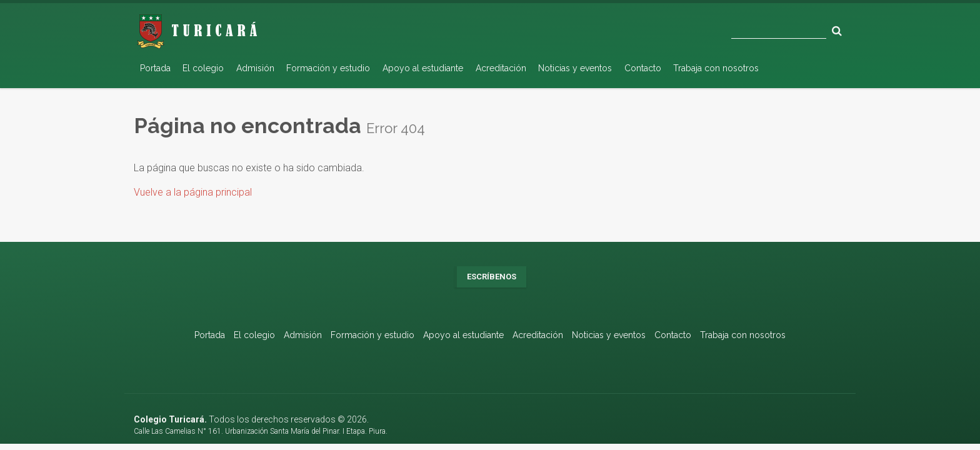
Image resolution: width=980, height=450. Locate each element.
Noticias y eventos (575, 68)
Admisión (255, 68)
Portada (155, 68)
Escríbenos (492, 277)
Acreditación (501, 68)
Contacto (643, 68)
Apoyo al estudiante (423, 68)
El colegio (203, 68)
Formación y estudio (328, 68)
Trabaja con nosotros (716, 68)
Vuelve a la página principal (193, 192)
